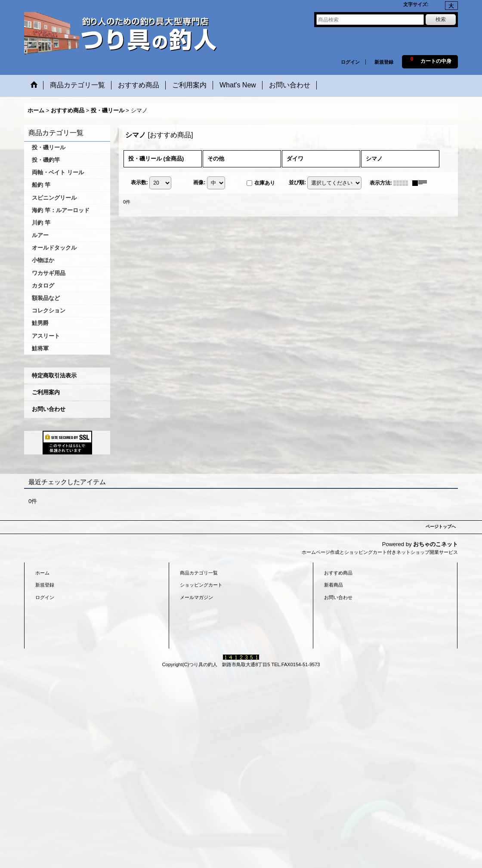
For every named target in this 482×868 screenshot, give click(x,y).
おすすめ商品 (338, 573)
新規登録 (384, 62)
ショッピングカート (201, 585)
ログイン (350, 62)
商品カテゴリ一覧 (199, 573)
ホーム (42, 573)
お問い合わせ (49, 409)
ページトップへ (441, 527)
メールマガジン (196, 597)
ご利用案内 (46, 392)
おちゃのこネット (436, 544)
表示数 (139, 182)
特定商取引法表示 (54, 375)
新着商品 (334, 585)
